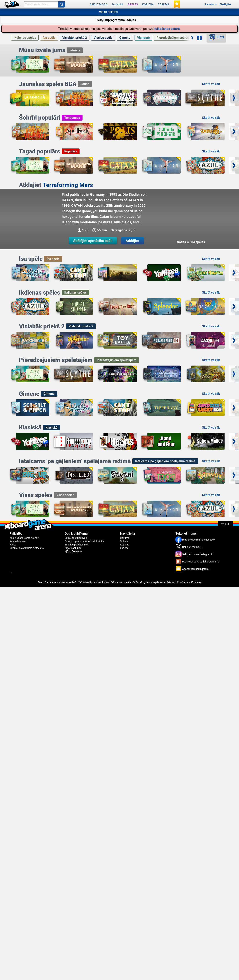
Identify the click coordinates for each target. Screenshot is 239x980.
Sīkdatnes (196, 582)
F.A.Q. (13, 545)
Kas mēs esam (18, 541)
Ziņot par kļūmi (73, 548)
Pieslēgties (225, 4)
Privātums (183, 582)
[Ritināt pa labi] (192, 38)
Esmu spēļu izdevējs (76, 538)
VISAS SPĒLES (108, 12)
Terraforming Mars (68, 185)
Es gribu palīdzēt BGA (77, 545)
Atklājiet (132, 241)
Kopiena (148, 4)
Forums (163, 4)
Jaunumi (117, 4)
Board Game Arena (48, 582)
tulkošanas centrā (167, 29)
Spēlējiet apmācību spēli (93, 241)
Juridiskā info (100, 582)
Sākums (125, 538)
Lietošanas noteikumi (122, 582)
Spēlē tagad (99, 4)
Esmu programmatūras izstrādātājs (84, 541)
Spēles (133, 4)
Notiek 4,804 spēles (191, 242)
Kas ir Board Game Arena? (24, 538)
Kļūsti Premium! (74, 551)
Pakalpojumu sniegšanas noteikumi (155, 582)
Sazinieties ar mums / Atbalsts (27, 548)
